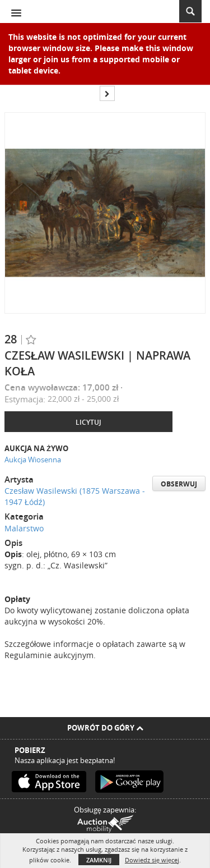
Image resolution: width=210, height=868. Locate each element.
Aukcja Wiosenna (33, 460)
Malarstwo (24, 528)
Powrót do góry (105, 728)
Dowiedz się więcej (152, 860)
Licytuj (88, 422)
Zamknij (99, 860)
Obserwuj (179, 484)
